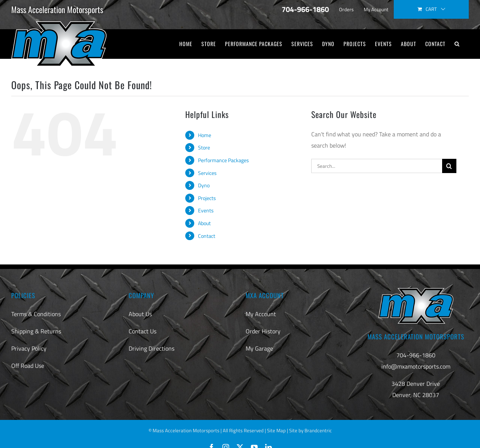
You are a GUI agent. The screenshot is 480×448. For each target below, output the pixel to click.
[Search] (449, 166)
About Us (140, 314)
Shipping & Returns (36, 331)
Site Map (276, 430)
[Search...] (377, 166)
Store (204, 147)
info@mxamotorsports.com (416, 366)
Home (205, 135)
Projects (207, 198)
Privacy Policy (29, 348)
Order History (263, 331)
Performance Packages (223, 160)
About (204, 223)
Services (207, 173)
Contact (207, 236)
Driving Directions (151, 348)
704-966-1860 (416, 355)
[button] (457, 44)
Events (206, 210)
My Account (261, 314)
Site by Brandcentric (310, 430)
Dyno (204, 185)
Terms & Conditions (36, 314)
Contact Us (142, 331)
